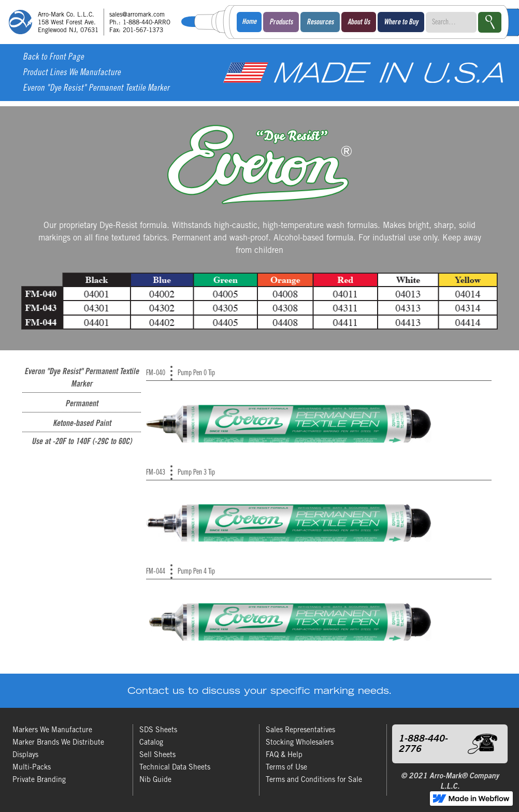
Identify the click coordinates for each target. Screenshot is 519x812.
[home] (93, 22)
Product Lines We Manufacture (72, 73)
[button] (281, 22)
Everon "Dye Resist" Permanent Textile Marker (96, 89)
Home (249, 22)
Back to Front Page (53, 58)
